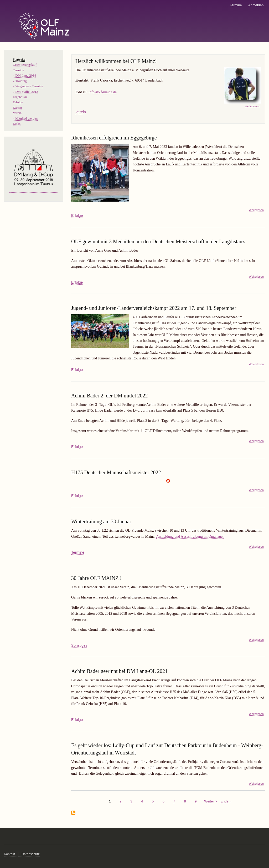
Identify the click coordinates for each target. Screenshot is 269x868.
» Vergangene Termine (28, 86)
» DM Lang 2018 (24, 76)
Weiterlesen (252, 106)
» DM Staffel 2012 (25, 92)
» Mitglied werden (25, 118)
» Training (20, 81)
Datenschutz (31, 854)
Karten (17, 108)
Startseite (19, 60)
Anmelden (256, 5)
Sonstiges (79, 645)
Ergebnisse (20, 97)
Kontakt (9, 854)
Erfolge (77, 215)
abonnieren (73, 813)
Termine (236, 5)
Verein (81, 112)
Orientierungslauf (25, 65)
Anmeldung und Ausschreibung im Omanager (190, 537)
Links (17, 124)
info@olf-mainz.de (103, 92)
